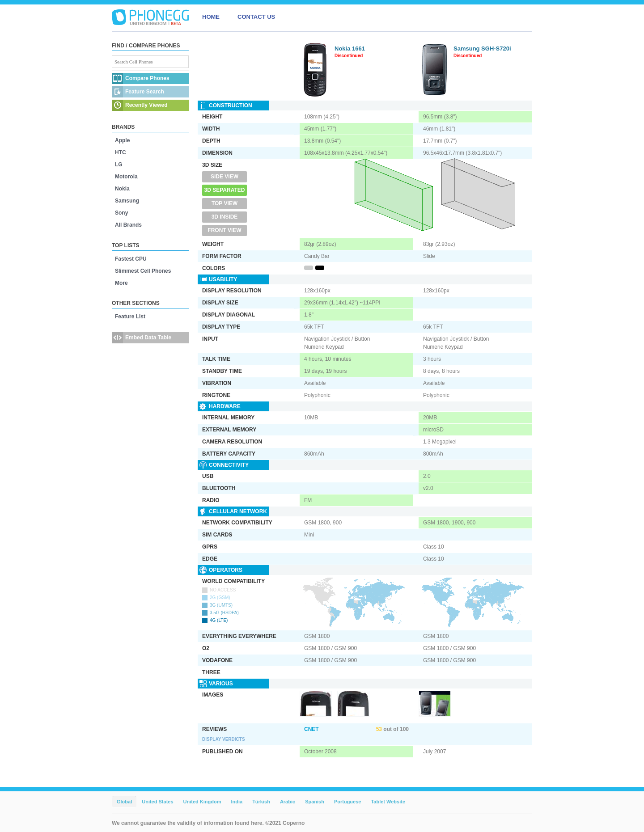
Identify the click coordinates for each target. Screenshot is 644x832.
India (237, 802)
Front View (224, 230)
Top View (225, 203)
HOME (211, 17)
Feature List (130, 317)
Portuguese (348, 802)
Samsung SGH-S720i (482, 49)
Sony (121, 213)
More (121, 283)
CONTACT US (256, 17)
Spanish (315, 802)
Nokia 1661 (350, 49)
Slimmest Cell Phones (143, 271)
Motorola (126, 177)
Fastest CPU (131, 259)
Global (124, 802)
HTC (121, 152)
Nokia (122, 189)
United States (157, 802)
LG (119, 165)
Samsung (127, 201)
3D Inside (225, 217)
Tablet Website (388, 802)
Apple (122, 140)
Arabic (288, 802)
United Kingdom (202, 802)
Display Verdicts (224, 739)
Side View (225, 177)
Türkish (261, 802)
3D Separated (225, 190)
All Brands (128, 225)
